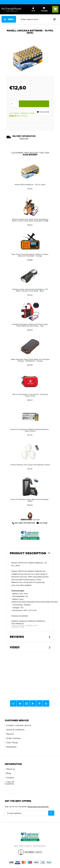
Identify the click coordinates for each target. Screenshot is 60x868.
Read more (24, 138)
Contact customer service (19, 725)
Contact (10, 778)
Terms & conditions (15, 730)
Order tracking (13, 738)
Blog (9, 773)
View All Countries (9, 783)
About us (11, 769)
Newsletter (12, 747)
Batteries (32, 621)
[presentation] (39, 19)
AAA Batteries (18, 624)
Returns (10, 734)
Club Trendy (12, 742)
